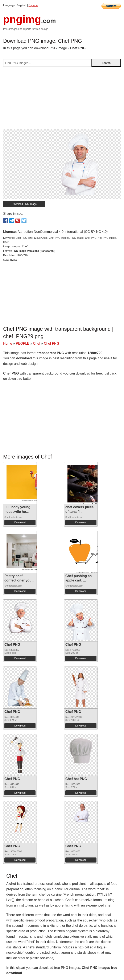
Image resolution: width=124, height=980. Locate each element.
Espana (33, 5)
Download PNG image (24, 204)
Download (20, 523)
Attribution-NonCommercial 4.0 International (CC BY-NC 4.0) (63, 232)
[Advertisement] (62, 100)
